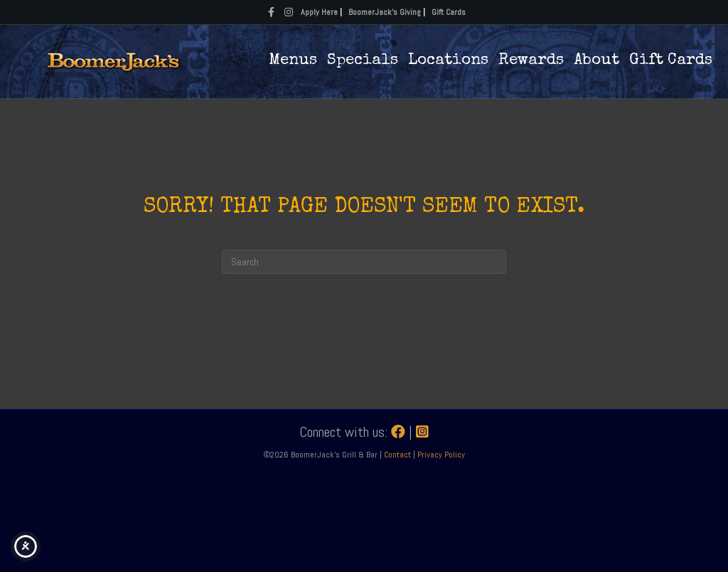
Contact (398, 455)
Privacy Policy (441, 455)
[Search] (364, 262)
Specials (363, 61)
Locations (448, 61)
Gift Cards (449, 12)
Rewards (531, 61)
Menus (293, 61)
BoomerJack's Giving (385, 12)
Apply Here (319, 12)
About (596, 61)
